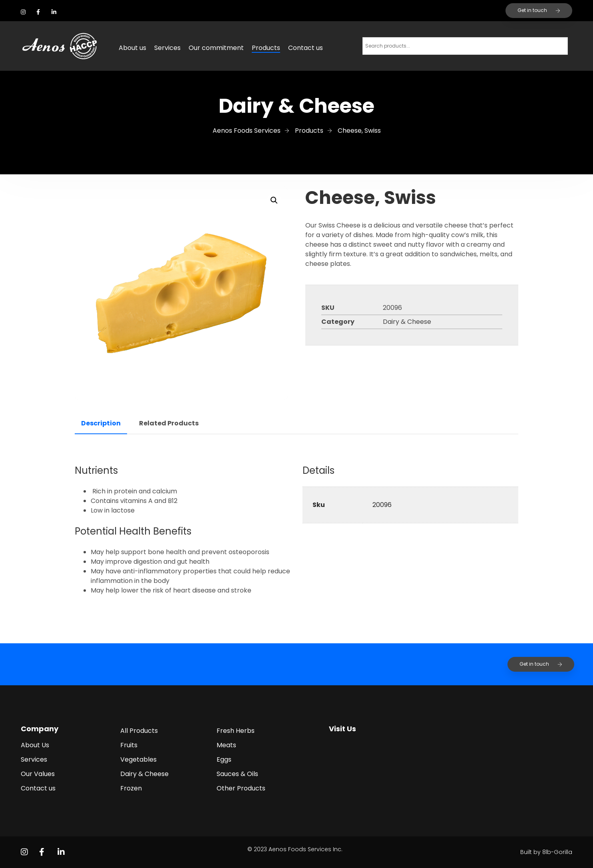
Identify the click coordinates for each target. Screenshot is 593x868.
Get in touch (539, 10)
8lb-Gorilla (557, 852)
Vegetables (138, 759)
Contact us (305, 48)
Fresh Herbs (236, 731)
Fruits (129, 745)
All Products (139, 731)
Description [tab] (101, 423)
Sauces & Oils (237, 774)
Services (167, 48)
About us (132, 48)
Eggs (224, 759)
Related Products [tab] (169, 423)
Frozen (131, 788)
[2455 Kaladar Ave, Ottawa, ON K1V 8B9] (449, 770)
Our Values (38, 774)
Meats (226, 745)
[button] (274, 200)
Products (266, 48)
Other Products (241, 788)
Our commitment (216, 48)
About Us (35, 745)
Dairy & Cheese (407, 322)
